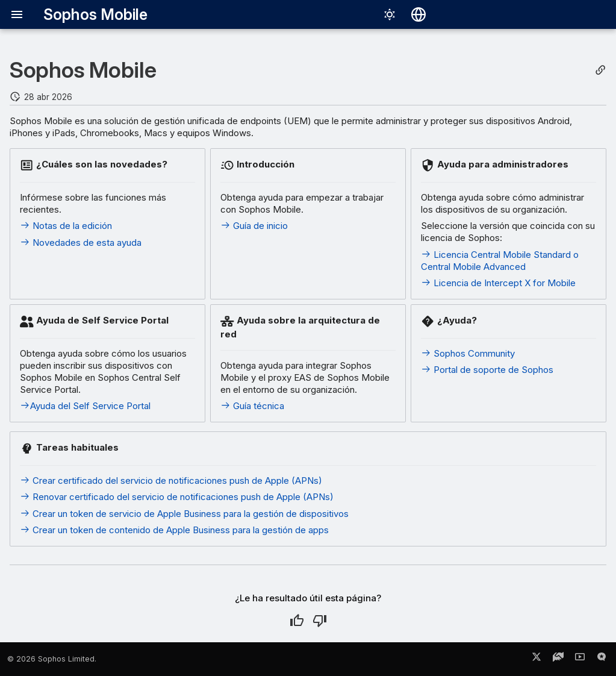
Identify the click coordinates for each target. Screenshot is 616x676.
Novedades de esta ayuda (81, 243)
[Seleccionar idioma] (418, 14)
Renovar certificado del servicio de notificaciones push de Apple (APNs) (177, 497)
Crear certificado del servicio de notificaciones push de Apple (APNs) (171, 480)
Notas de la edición (66, 226)
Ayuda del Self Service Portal (85, 406)
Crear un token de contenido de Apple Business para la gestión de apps (174, 530)
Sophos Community (468, 353)
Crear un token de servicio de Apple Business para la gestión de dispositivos (184, 514)
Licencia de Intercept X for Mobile (498, 283)
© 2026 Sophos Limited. (52, 659)
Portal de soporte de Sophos (487, 370)
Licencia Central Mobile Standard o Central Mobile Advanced (500, 261)
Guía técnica (252, 406)
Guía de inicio (254, 226)
